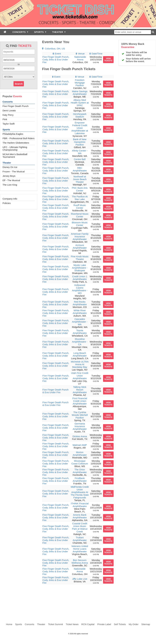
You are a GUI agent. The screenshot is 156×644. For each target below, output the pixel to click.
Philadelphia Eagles (13, 134)
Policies (7, 203)
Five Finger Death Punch (16, 106)
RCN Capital (88, 624)
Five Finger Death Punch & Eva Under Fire (55, 391)
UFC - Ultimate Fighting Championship (15, 148)
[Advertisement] (78, 601)
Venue (81, 54)
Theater (7, 163)
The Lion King (10, 185)
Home (9, 624)
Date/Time (97, 54)
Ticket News (72, 624)
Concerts (8, 102)
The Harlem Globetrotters (16, 143)
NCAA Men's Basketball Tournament (15, 156)
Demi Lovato (9, 110)
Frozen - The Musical (14, 171)
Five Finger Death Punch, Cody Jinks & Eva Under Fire (56, 60)
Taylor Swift (9, 124)
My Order (134, 624)
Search (19, 84)
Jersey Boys (9, 176)
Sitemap (146, 624)
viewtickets (108, 60)
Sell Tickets (120, 624)
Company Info (10, 199)
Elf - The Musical (11, 180)
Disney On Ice (10, 167)
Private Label (104, 624)
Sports (6, 130)
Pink (5, 119)
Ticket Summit (55, 624)
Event (58, 54)
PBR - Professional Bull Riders (18, 138)
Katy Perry (8, 115)
